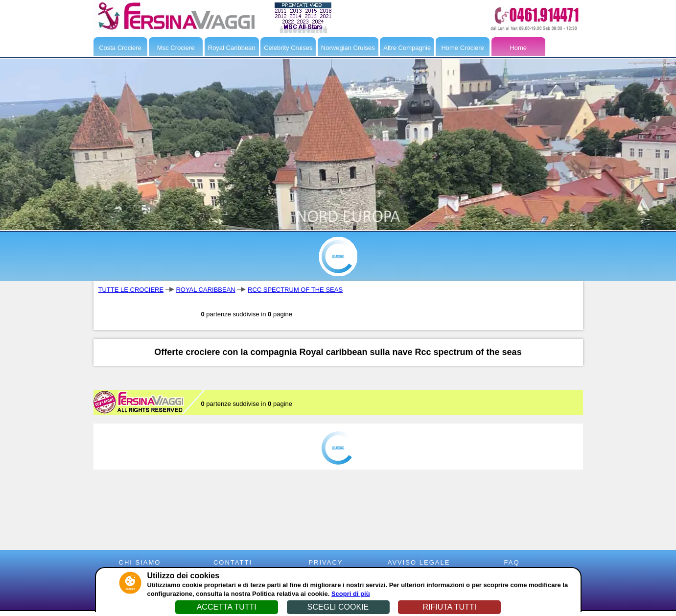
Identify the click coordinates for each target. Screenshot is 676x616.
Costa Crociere (120, 48)
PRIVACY (326, 562)
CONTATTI (233, 562)
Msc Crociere (176, 48)
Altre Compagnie (407, 48)
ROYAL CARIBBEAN (205, 290)
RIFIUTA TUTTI (449, 607)
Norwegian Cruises (348, 48)
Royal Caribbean (232, 48)
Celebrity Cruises (288, 48)
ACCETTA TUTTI (227, 607)
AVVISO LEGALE (419, 562)
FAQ (512, 562)
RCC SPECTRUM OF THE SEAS (295, 290)
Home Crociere (462, 48)
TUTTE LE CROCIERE (131, 290)
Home (518, 48)
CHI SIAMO (140, 562)
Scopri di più (351, 594)
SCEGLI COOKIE (338, 607)
